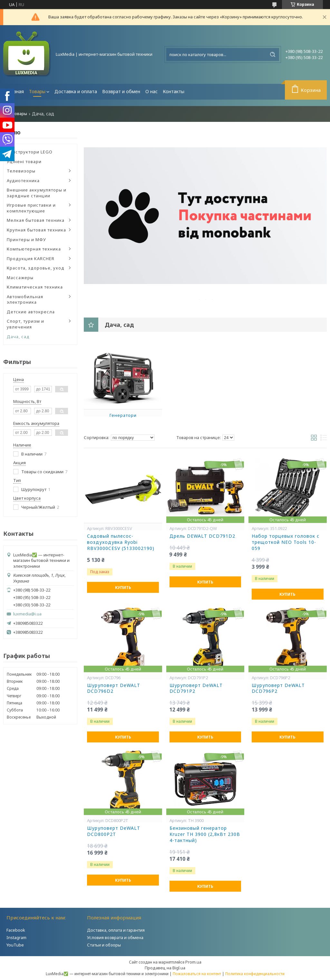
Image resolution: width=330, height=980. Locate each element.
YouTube (15, 945)
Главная (15, 91)
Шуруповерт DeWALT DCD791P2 (196, 688)
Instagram (16, 937)
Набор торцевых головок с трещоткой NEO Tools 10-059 (286, 542)
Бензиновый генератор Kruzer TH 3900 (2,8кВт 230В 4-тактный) (205, 834)
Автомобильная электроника (25, 299)
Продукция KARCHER (31, 259)
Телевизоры (21, 171)
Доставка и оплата (76, 91)
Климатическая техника (35, 287)
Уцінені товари (24, 162)
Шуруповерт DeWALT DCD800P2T (114, 831)
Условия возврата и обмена (115, 937)
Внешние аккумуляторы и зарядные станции (37, 193)
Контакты (174, 91)
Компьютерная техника (34, 249)
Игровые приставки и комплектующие (31, 208)
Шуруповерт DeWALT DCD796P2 (278, 688)
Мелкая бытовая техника (36, 220)
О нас (151, 91)
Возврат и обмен (121, 91)
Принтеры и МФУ (26, 240)
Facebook (16, 930)
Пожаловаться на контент (197, 974)
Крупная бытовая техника (36, 230)
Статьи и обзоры (104, 945)
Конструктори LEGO (30, 152)
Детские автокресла (31, 312)
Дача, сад (18, 337)
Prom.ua (193, 962)
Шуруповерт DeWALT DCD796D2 (114, 688)
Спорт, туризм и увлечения (25, 324)
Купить (123, 588)
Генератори (123, 415)
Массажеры (20, 278)
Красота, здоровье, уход (36, 268)
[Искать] (273, 54)
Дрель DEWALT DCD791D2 (202, 536)
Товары (37, 91)
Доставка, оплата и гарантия (116, 930)
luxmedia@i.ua (27, 614)
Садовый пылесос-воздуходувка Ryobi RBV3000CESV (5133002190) (121, 542)
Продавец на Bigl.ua (165, 968)
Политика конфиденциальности (255, 974)
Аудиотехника (23, 181)
